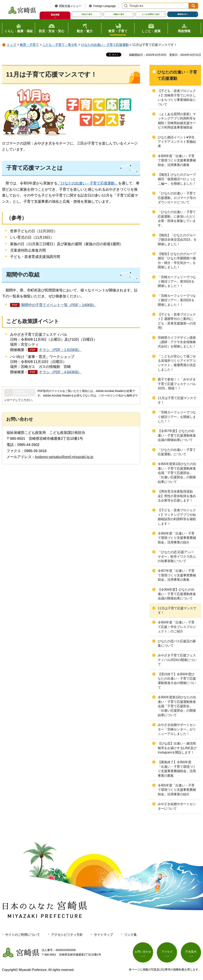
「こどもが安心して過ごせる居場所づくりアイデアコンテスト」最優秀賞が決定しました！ (177, 363)
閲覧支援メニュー (70, 6)
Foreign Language (104, 6)
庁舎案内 (191, 952)
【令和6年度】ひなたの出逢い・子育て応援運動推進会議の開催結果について (177, 594)
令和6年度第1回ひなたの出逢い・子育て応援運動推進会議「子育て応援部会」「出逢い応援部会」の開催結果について (177, 706)
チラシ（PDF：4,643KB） (60, 372)
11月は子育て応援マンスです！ (177, 400)
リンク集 (130, 935)
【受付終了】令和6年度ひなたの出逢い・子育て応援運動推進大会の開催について (177, 681)
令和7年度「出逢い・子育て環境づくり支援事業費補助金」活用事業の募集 (177, 575)
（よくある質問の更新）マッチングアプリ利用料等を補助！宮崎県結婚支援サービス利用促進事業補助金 (177, 121)
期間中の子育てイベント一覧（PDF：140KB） (59, 305)
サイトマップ (103, 935)
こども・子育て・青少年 (60, 45)
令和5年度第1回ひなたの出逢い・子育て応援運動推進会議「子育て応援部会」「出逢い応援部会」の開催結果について (177, 473)
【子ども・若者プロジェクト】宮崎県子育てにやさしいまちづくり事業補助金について (177, 97)
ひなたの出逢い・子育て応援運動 (105, 45)
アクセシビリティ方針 (67, 935)
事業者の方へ (183, 14)
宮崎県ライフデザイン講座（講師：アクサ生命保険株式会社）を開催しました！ (177, 342)
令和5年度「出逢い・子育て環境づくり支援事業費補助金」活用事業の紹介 (177, 790)
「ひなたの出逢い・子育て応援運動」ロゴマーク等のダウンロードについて (177, 198)
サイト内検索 (125, 6)
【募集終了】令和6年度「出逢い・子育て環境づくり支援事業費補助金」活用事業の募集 (177, 769)
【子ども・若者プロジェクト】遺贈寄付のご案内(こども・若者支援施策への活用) (177, 321)
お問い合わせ (143, 952)
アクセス (167, 952)
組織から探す (119, 14)
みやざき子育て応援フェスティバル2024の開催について (177, 660)
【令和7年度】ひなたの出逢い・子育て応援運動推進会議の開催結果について (177, 435)
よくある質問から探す (151, 14)
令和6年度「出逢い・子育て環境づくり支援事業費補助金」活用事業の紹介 (177, 538)
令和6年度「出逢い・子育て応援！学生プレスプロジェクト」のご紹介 (177, 627)
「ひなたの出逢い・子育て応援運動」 (88, 183)
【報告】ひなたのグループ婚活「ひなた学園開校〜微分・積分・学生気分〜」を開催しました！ (177, 260)
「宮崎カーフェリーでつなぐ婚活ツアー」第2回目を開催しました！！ (177, 300)
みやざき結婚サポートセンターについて (177, 806)
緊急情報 (55, 15)
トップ (11, 45)
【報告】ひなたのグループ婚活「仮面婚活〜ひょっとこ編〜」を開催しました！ (177, 179)
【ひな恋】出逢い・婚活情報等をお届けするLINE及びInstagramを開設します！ (177, 748)
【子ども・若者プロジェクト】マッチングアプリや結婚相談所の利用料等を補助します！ (177, 517)
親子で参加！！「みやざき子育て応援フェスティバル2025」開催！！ (177, 384)
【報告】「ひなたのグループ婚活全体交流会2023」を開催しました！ (177, 240)
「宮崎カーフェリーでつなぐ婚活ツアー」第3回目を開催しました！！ (177, 282)
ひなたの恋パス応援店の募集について (177, 643)
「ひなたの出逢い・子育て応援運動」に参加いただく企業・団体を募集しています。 (177, 219)
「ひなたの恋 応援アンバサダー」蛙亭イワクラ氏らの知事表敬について (177, 557)
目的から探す (87, 14)
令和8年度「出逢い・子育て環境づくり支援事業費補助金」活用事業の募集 (177, 160)
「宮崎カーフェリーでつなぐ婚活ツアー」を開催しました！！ (177, 417)
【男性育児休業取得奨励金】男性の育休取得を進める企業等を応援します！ (177, 496)
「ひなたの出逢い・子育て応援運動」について (177, 452)
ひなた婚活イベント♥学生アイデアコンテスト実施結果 (177, 142)
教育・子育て (29, 45)
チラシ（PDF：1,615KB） (60, 350)
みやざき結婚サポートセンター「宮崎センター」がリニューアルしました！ (177, 729)
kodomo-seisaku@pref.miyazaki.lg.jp (64, 457)
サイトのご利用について (23, 935)
